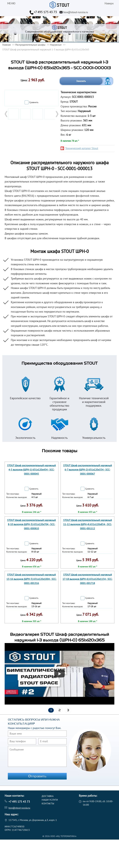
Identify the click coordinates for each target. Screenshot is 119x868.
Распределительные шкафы (30, 45)
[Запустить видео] (59, 674)
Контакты (48, 803)
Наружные (56, 45)
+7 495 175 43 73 (45, 12)
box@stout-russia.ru (76, 12)
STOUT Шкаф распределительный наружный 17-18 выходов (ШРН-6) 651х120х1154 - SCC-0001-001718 (88, 579)
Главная (7, 45)
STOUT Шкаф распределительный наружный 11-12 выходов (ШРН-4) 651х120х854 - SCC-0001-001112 (88, 524)
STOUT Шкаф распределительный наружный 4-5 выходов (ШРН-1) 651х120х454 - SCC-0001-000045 (31, 470)
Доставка (48, 796)
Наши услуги (50, 800)
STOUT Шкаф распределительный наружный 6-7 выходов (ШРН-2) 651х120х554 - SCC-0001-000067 (88, 470)
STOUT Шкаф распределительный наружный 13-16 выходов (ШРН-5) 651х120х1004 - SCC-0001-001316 (32, 579)
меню (11, 3)
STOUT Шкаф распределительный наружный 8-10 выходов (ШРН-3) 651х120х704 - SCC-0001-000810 (31, 524)
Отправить (37, 776)
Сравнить (34, 102)
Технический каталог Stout (82, 148)
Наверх (109, 3)
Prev (6, 114)
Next (57, 114)
